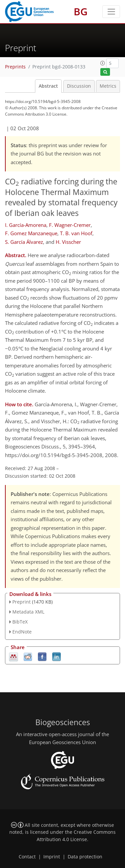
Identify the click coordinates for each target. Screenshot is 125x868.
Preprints (15, 67)
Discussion (79, 86)
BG (81, 11)
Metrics (108, 86)
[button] (103, 63)
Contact (27, 857)
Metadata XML (28, 612)
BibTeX (20, 622)
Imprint (52, 857)
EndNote (22, 632)
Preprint (21, 602)
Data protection (85, 857)
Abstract (48, 86)
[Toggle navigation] (111, 12)
